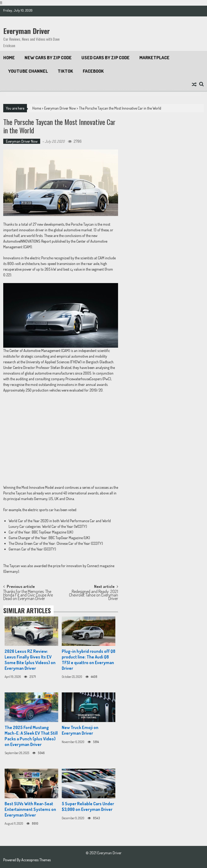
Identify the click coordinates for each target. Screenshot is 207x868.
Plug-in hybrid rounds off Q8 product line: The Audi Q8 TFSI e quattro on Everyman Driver (89, 660)
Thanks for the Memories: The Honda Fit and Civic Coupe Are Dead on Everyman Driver (28, 594)
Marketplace (154, 57)
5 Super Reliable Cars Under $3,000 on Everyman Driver (88, 806)
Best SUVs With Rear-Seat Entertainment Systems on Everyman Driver (30, 809)
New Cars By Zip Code (48, 57)
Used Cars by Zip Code (106, 57)
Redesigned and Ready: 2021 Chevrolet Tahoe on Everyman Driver (94, 594)
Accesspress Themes (36, 860)
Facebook (93, 71)
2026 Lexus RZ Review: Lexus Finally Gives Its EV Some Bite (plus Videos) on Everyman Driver (30, 660)
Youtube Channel (28, 71)
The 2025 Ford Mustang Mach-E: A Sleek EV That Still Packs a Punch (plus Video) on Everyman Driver (31, 736)
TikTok (65, 71)
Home (9, 57)
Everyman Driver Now (60, 108)
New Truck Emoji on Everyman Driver (80, 730)
